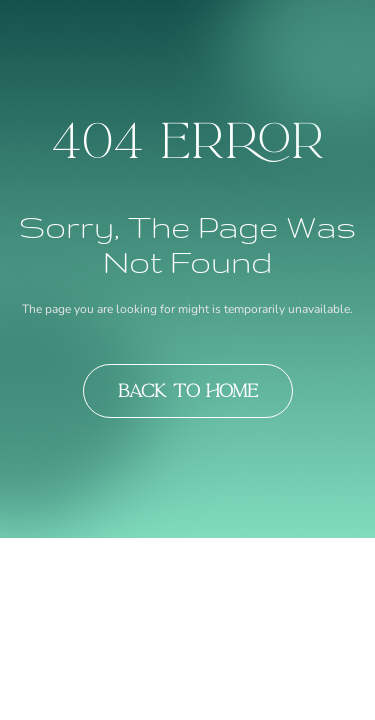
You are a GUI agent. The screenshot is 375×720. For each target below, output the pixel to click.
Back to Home (188, 391)
